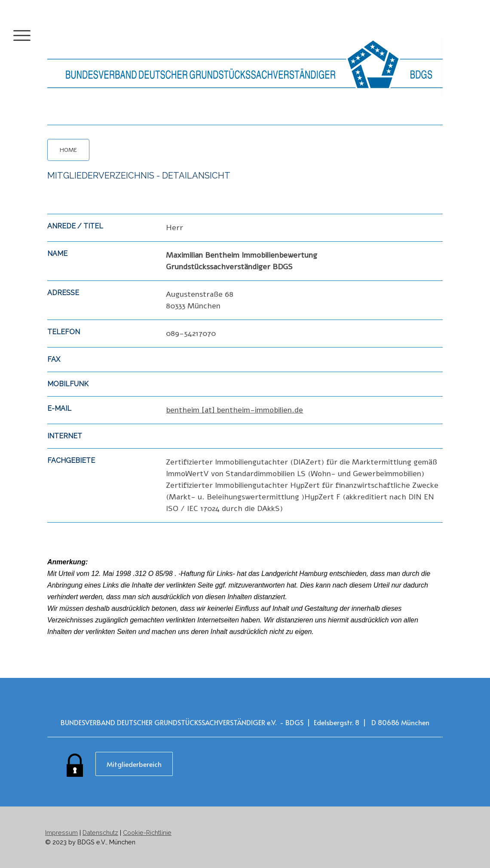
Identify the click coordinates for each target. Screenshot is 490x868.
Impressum (61, 833)
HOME (68, 150)
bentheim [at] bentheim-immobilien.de (234, 410)
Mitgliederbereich (134, 764)
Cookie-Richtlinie (147, 833)
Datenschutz (100, 833)
